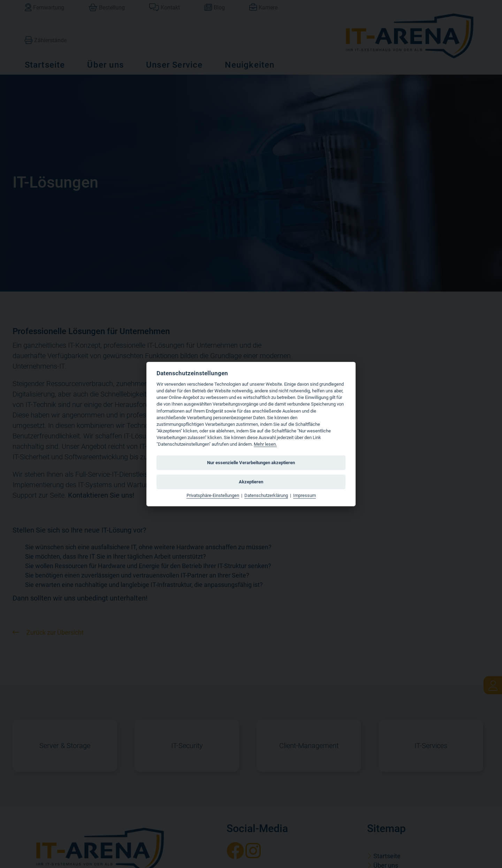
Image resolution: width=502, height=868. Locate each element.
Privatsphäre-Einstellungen (213, 495)
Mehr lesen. (265, 444)
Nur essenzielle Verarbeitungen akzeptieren (251, 463)
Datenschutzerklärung (266, 495)
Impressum (305, 495)
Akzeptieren (251, 482)
